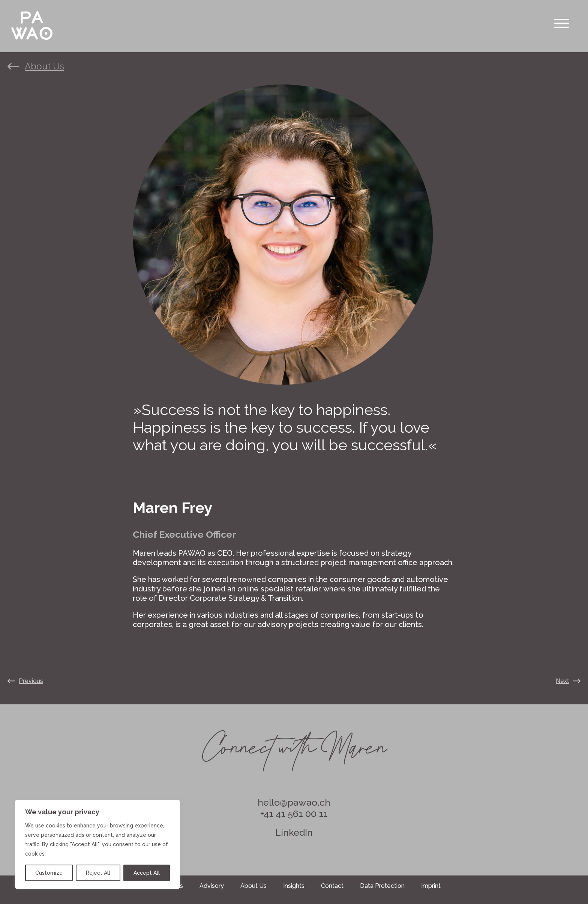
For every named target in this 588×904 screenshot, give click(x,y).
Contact (332, 886)
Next (562, 681)
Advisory (212, 886)
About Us (44, 66)
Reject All (98, 873)
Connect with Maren (294, 743)
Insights (294, 886)
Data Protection (382, 886)
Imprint (431, 886)
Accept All (147, 873)
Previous (31, 681)
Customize (49, 873)
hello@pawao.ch (294, 802)
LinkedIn (294, 832)
